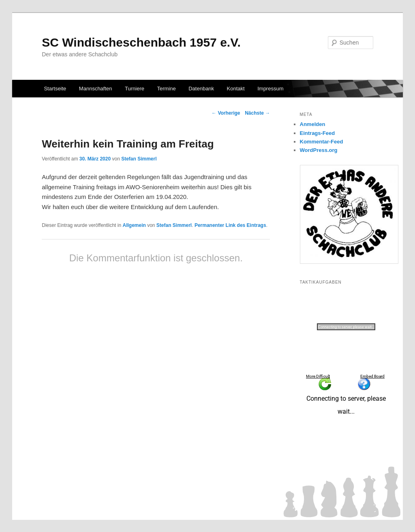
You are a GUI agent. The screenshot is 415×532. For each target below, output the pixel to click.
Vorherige (226, 113)
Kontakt (236, 89)
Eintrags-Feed (318, 133)
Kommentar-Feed (322, 142)
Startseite (55, 89)
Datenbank (201, 89)
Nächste (257, 113)
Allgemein (134, 225)
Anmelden (313, 124)
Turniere (135, 89)
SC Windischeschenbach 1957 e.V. (141, 42)
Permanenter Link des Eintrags (230, 225)
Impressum (270, 89)
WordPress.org (319, 150)
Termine (166, 89)
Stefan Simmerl (139, 159)
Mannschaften (96, 89)
